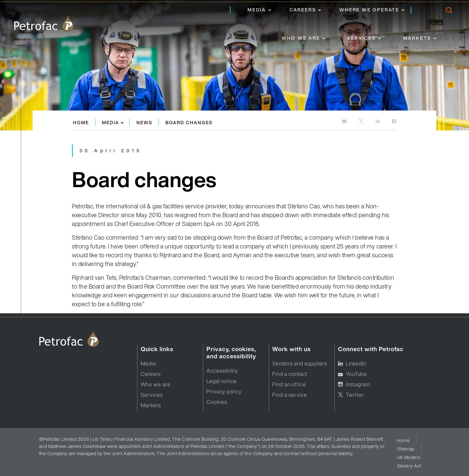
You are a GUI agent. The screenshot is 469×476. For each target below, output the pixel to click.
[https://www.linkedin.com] (378, 122)
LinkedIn (356, 364)
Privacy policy (224, 392)
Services (361, 38)
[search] (449, 12)
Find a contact (290, 374)
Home (81, 122)
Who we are (301, 38)
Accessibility (222, 371)
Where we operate (369, 10)
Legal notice (222, 381)
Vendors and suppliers (300, 364)
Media (257, 10)
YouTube (356, 374)
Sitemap (406, 449)
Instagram (358, 384)
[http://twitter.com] (362, 122)
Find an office (289, 384)
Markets (417, 38)
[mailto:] (345, 122)
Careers (303, 10)
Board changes (189, 122)
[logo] (44, 23)
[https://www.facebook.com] (394, 122)
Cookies (217, 402)
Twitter (355, 395)
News (144, 122)
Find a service (290, 395)
